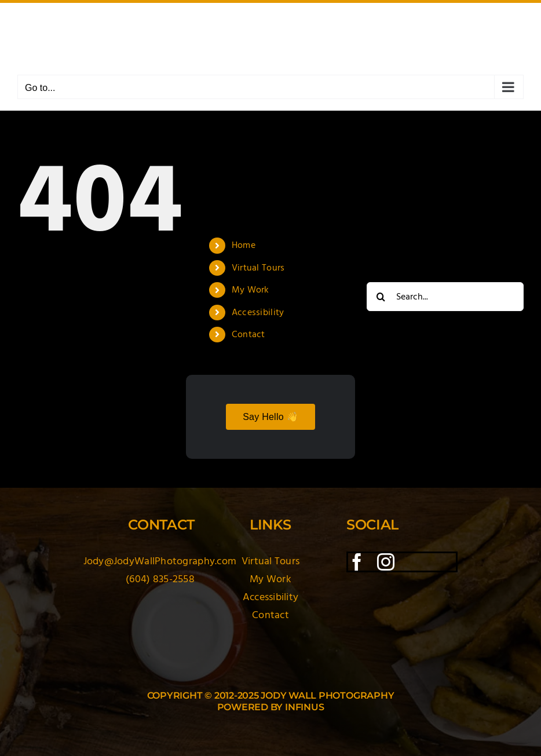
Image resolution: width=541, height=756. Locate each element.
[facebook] (357, 562)
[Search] (381, 297)
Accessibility (258, 312)
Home (244, 245)
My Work (251, 290)
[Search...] (445, 297)
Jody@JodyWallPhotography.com (160, 561)
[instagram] (386, 562)
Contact (248, 334)
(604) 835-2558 (160, 579)
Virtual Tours (258, 268)
